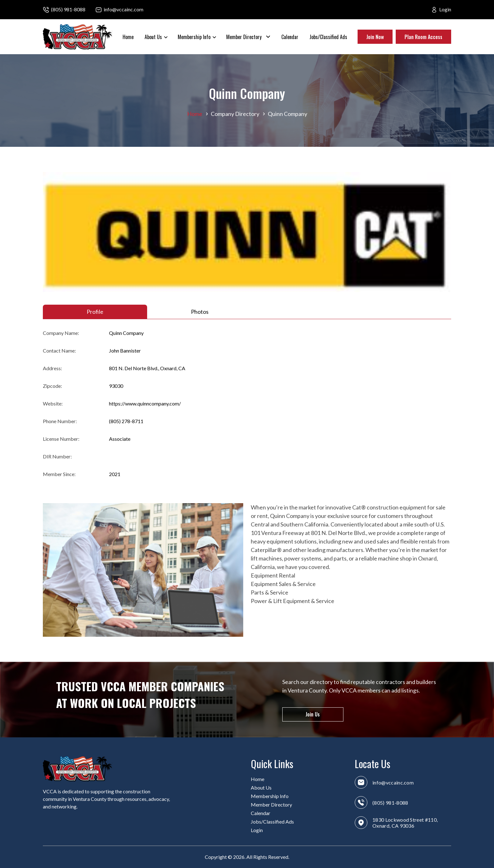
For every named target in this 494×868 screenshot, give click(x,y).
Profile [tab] (95, 312)
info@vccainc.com (123, 9)
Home (128, 37)
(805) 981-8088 (68, 9)
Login (445, 9)
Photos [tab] (200, 312)
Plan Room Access (423, 37)
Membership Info (194, 37)
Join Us (313, 714)
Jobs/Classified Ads (328, 37)
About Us (153, 37)
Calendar (290, 37)
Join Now (375, 37)
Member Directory (244, 37)
